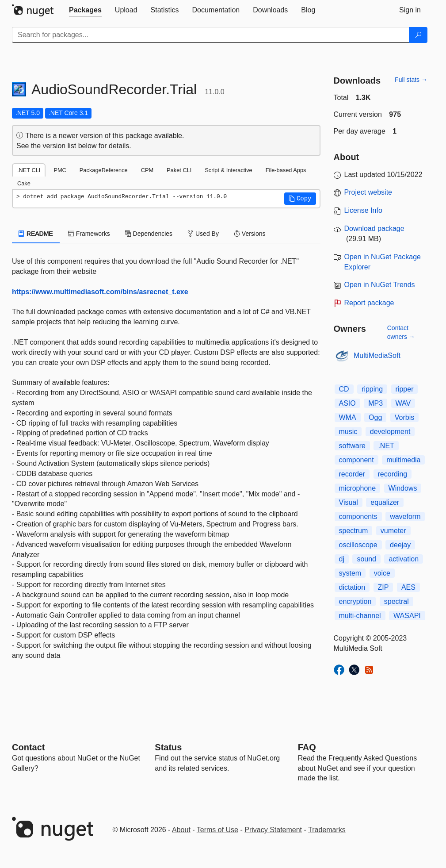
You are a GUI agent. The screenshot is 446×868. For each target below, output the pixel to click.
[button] (300, 199)
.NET (386, 446)
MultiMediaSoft (377, 355)
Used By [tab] (203, 234)
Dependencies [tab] (149, 234)
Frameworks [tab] (89, 234)
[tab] (85, 10)
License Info (363, 210)
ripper (405, 389)
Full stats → (411, 80)
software (352, 446)
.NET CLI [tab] (29, 170)
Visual (349, 502)
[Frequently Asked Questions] (307, 747)
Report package (369, 303)
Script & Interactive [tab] (228, 170)
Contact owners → (401, 332)
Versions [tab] (250, 234)
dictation (352, 587)
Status (168, 747)
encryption (355, 601)
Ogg (375, 417)
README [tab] (36, 234)
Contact (28, 747)
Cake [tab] (24, 183)
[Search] (418, 35)
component (356, 460)
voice (382, 573)
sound (366, 559)
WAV (403, 403)
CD (344, 389)
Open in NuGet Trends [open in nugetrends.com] (380, 285)
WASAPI (407, 616)
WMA (348, 417)
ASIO (347, 403)
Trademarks (327, 830)
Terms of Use (217, 830)
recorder (352, 474)
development (390, 432)
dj (342, 559)
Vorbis (404, 417)
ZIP (383, 587)
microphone (358, 488)
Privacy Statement (273, 830)
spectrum (354, 531)
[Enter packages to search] (211, 35)
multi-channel (360, 616)
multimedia (403, 460)
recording (393, 474)
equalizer (385, 502)
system (350, 573)
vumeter (393, 531)
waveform (405, 517)
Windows (403, 488)
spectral (396, 601)
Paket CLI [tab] (179, 170)
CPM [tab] (147, 170)
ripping (372, 389)
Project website (368, 192)
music (348, 432)
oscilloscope (358, 545)
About (181, 830)
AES (408, 587)
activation (404, 559)
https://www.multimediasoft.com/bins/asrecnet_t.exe (100, 292)
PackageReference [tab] (104, 170)
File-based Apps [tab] (286, 170)
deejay (400, 545)
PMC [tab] (60, 170)
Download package (374, 229)
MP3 (375, 403)
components (358, 517)
